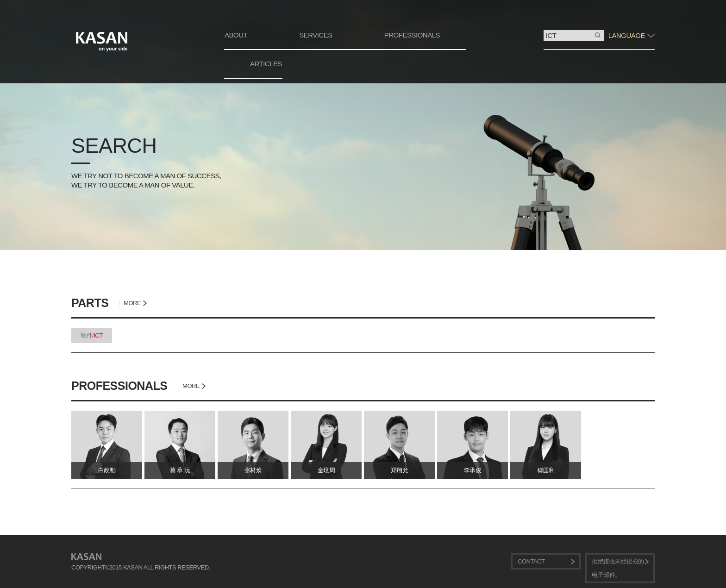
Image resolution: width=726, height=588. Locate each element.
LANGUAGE (627, 35)
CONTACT (531, 561)
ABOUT (236, 35)
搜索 (544, 30)
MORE (132, 303)
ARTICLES (266, 64)
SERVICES (316, 35)
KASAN (86, 557)
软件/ (92, 335)
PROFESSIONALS (412, 35)
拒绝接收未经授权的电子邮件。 (618, 568)
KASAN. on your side (102, 42)
